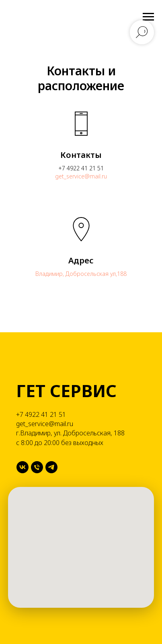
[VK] (23, 467)
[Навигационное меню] (148, 17)
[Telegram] (51, 467)
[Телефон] (37, 467)
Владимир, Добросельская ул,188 (81, 274)
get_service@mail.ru (81, 176)
